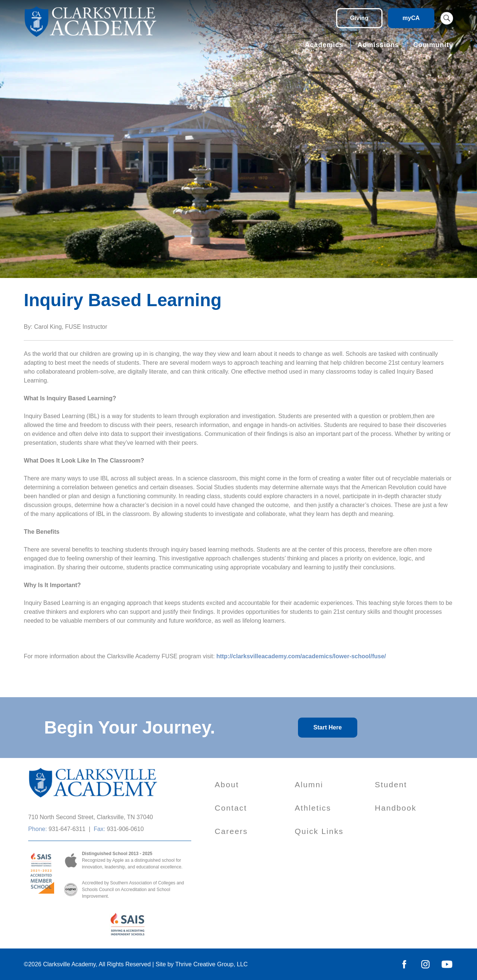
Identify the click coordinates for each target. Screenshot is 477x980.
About (227, 784)
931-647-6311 (67, 829)
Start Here (328, 727)
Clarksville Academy (69, 964)
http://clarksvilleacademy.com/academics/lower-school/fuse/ (301, 656)
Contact (231, 808)
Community (433, 45)
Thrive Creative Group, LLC (212, 964)
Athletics (313, 808)
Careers (231, 831)
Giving (359, 18)
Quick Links (319, 831)
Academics (324, 45)
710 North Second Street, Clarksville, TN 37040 (91, 817)
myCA (411, 18)
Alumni (309, 784)
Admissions (378, 45)
